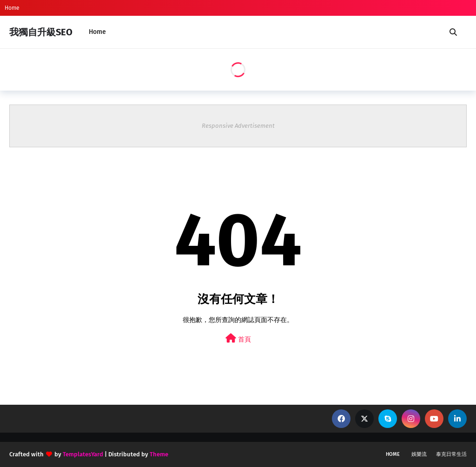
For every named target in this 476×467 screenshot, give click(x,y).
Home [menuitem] (97, 32)
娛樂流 (419, 454)
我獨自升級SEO (41, 32)
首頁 (238, 339)
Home (12, 8)
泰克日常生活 (451, 454)
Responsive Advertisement (238, 126)
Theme (159, 454)
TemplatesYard (83, 454)
